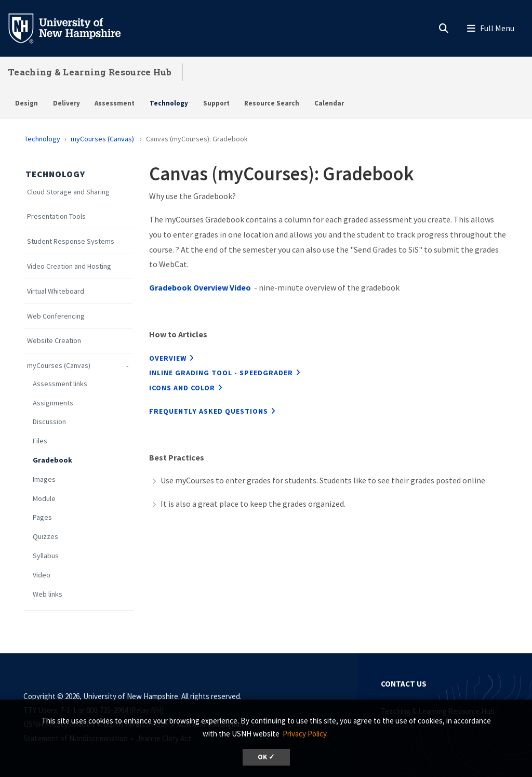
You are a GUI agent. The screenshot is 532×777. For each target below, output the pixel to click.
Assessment (115, 103)
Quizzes (45, 537)
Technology (169, 103)
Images (44, 479)
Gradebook (52, 460)
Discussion (49, 422)
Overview (168, 358)
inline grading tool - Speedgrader (221, 373)
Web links (48, 594)
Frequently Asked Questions (209, 411)
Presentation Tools (56, 216)
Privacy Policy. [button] (305, 734)
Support (216, 103)
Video (42, 575)
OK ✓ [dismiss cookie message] (266, 757)
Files (40, 441)
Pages (42, 517)
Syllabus (46, 556)
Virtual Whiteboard (56, 291)
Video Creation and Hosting (69, 266)
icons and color (182, 388)
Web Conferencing (56, 316)
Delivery (66, 103)
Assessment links (61, 384)
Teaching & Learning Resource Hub (90, 72)
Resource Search (272, 103)
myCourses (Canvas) (103, 139)
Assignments (53, 403)
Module (44, 499)
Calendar (329, 103)
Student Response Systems (71, 241)
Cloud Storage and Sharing (68, 192)
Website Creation (55, 341)
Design (26, 103)
